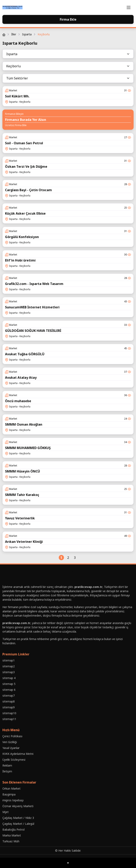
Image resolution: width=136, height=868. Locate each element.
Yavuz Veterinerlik (20, 518)
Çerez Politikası (12, 736)
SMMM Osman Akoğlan (24, 424)
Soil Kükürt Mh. (17, 96)
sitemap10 (9, 713)
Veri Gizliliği (10, 742)
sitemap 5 (9, 684)
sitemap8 (9, 701)
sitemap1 (9, 660)
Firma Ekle (68, 19)
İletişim (7, 771)
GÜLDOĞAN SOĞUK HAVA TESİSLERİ (33, 331)
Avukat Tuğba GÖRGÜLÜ (25, 354)
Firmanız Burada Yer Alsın (26, 120)
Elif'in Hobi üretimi (20, 260)
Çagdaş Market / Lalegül (18, 824)
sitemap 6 (9, 690)
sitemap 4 (9, 678)
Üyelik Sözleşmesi (14, 760)
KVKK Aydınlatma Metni (18, 754)
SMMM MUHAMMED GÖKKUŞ (28, 448)
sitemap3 (9, 672)
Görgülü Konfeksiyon (22, 237)
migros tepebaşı (13, 800)
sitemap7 (9, 696)
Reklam (7, 765)
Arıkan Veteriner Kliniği (24, 542)
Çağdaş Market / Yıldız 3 (18, 818)
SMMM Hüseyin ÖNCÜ (23, 471)
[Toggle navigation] (129, 7)
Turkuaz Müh (11, 841)
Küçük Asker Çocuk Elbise (25, 213)
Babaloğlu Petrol (13, 830)
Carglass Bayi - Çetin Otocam (28, 190)
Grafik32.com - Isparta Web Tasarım (34, 284)
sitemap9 (9, 707)
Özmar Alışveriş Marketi (18, 806)
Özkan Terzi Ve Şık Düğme (26, 167)
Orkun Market (11, 788)
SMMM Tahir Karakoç (22, 495)
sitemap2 (9, 666)
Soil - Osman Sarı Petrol (24, 143)
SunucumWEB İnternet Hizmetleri (32, 307)
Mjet (6, 812)
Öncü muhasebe (18, 401)
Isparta (27, 34)
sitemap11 (9, 719)
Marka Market (12, 835)
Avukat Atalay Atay (21, 378)
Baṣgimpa (9, 794)
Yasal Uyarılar (11, 748)
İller (14, 34)
